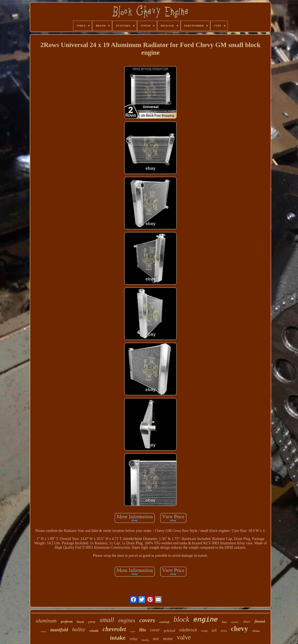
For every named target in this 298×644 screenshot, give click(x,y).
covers (147, 620)
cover (155, 630)
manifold (59, 630)
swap (204, 631)
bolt (156, 639)
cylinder (235, 622)
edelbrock (188, 630)
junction (145, 640)
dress (224, 631)
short (247, 622)
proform (67, 622)
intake (118, 638)
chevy (240, 629)
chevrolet (114, 629)
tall (214, 630)
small (107, 620)
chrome (256, 631)
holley (79, 629)
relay (133, 639)
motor (168, 639)
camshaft (164, 622)
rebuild (94, 631)
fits (143, 630)
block (181, 619)
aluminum (46, 621)
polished (169, 631)
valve (184, 637)
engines (127, 620)
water (133, 631)
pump (92, 622)
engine (206, 620)
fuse (224, 622)
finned (260, 621)
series (44, 631)
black (80, 622)
